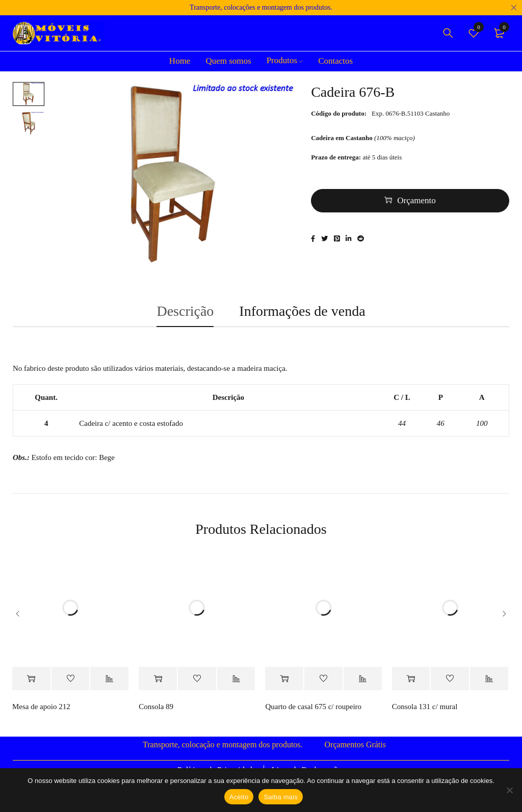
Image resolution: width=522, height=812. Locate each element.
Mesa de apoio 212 (41, 711)
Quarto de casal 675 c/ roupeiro (313, 711)
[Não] (509, 790)
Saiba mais (281, 797)
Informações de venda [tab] (302, 314)
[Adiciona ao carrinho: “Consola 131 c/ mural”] (411, 683)
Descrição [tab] (185, 314)
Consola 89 (156, 711)
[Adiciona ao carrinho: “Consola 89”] (158, 683)
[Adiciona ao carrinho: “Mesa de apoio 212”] (31, 683)
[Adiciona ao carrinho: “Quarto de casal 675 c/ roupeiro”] (284, 683)
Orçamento (416, 201)
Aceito (239, 797)
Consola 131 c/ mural (425, 711)
